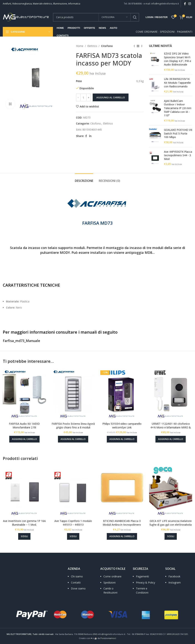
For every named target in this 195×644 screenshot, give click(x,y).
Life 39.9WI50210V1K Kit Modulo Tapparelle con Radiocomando (177, 83)
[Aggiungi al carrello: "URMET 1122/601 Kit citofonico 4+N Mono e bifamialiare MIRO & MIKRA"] (171, 439)
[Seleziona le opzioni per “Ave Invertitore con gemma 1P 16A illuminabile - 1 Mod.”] (24, 536)
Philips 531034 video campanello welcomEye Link (122, 426)
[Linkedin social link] (90, 136)
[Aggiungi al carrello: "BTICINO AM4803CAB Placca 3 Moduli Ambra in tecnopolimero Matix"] (122, 536)
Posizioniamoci (108, 638)
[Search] (96, 17)
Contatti (76, 582)
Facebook (174, 576)
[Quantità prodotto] (83, 97)
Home (80, 46)
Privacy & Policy (146, 582)
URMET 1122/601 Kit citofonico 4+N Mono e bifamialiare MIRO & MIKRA (171, 427)
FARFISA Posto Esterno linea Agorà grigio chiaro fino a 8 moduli (73, 426)
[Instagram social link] (190, 4)
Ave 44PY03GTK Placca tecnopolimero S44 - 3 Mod (178, 155)
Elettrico (92, 46)
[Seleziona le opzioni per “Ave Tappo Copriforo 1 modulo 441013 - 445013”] (73, 536)
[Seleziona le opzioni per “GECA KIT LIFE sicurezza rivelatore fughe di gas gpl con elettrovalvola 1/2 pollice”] (171, 536)
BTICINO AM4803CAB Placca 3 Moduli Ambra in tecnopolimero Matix (122, 525)
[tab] (84, 179)
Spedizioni (109, 582)
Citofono (107, 46)
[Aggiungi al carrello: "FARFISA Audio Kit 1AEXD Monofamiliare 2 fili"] (24, 439)
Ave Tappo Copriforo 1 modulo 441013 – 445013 (73, 523)
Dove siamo (78, 588)
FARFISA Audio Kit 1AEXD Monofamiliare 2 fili (24, 426)
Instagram (175, 582)
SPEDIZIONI (167, 32)
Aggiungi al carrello (111, 97)
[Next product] (142, 46)
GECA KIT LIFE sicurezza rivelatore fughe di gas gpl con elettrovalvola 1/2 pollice (171, 525)
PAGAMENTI (185, 32)
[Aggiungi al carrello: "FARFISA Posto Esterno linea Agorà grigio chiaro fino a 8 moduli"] (73, 439)
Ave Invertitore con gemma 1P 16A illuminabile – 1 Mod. (24, 523)
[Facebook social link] (185, 4)
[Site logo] (26, 17)
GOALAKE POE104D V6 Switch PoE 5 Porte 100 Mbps (178, 133)
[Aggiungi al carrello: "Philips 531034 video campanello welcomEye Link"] (122, 439)
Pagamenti (142, 576)
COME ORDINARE (147, 32)
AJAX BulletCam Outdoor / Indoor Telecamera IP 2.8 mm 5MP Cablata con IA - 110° (178, 108)
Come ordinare (112, 576)
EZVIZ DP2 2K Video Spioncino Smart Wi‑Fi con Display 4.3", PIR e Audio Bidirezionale (178, 59)
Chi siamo (77, 576)
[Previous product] (134, 46)
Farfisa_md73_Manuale (21, 341)
